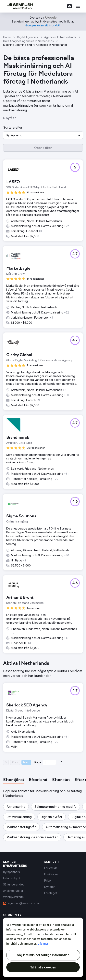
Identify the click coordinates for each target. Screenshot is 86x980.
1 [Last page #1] (62, 762)
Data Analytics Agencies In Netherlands (28, 41)
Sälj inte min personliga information (43, 955)
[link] (69, 6)
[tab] (14, 780)
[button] (43, 135)
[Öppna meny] (78, 6)
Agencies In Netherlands (60, 37)
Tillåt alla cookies (43, 967)
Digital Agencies (28, 37)
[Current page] (49, 762)
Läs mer (43, 944)
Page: (38, 762)
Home (7, 37)
